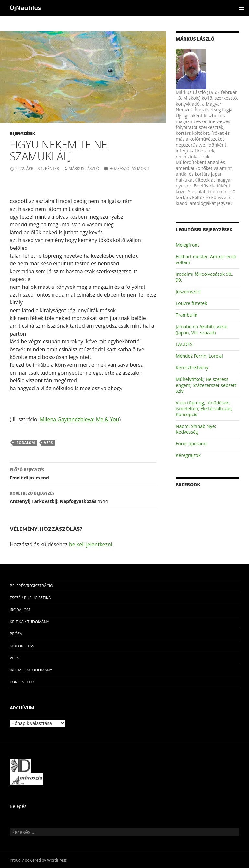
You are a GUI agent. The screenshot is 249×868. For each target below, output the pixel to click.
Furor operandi (192, 444)
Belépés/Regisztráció (31, 586)
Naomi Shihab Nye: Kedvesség (196, 429)
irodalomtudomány (31, 670)
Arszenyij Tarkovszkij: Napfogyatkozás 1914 (83, 497)
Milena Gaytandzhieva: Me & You (79, 419)
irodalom (25, 443)
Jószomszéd (188, 292)
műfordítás (22, 646)
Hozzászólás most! (129, 168)
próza (16, 634)
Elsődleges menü (241, 8)
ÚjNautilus (25, 8)
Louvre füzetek (191, 303)
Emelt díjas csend (83, 473)
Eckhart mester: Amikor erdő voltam (206, 259)
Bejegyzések (22, 133)
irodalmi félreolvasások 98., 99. (205, 277)
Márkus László (84, 168)
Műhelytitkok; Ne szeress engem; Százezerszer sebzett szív (206, 385)
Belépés (18, 806)
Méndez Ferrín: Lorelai (199, 356)
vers (48, 443)
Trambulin (187, 315)
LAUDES (184, 344)
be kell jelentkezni (91, 544)
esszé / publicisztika (30, 598)
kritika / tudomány (29, 622)
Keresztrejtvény (192, 368)
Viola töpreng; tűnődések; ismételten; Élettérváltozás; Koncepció (204, 408)
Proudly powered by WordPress (38, 860)
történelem (22, 682)
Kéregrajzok (188, 455)
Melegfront (187, 245)
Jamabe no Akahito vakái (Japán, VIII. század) (202, 330)
